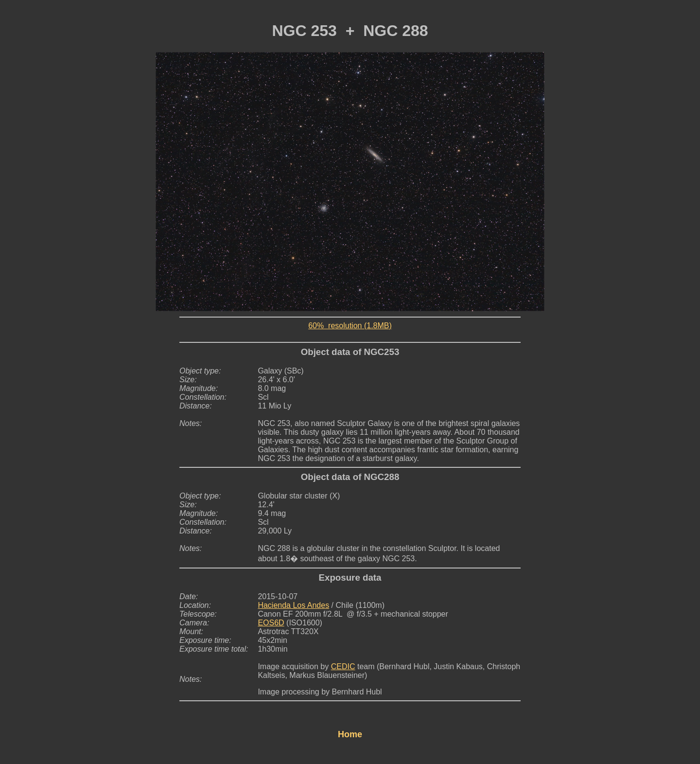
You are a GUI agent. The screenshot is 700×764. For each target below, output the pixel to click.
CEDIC (343, 666)
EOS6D (271, 623)
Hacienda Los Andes (293, 605)
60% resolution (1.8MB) (350, 326)
